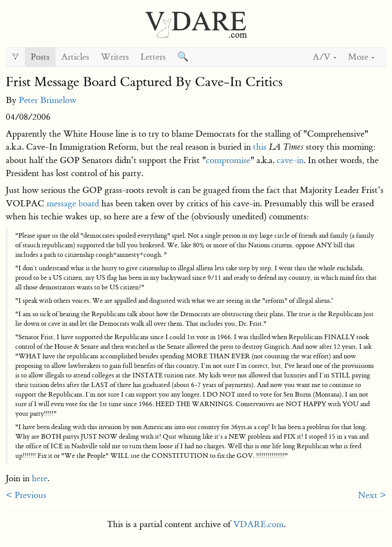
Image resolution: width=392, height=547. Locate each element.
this (260, 147)
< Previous (26, 495)
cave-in (290, 160)
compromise (228, 160)
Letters (153, 57)
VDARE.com (258, 524)
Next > (372, 495)
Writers (115, 57)
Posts (40, 57)
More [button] (361, 57)
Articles (75, 57)
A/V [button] (325, 57)
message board (73, 203)
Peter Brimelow (48, 100)
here (40, 478)
